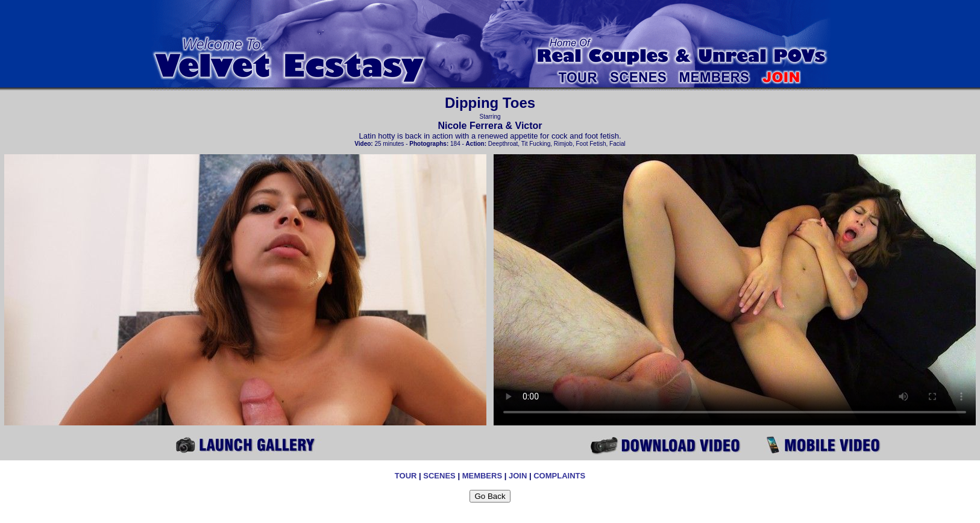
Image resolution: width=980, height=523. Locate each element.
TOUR (406, 476)
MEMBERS (482, 476)
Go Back (490, 496)
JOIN (518, 476)
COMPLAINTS (559, 476)
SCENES (439, 476)
